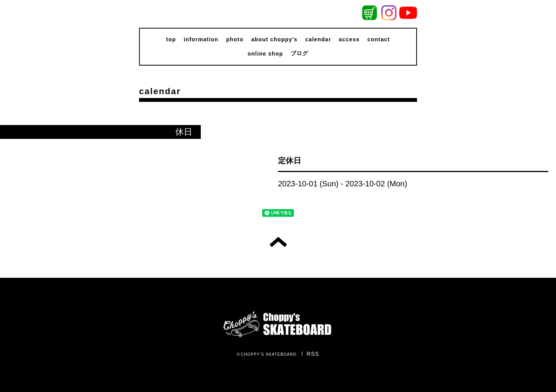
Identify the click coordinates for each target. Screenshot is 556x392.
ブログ (300, 53)
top (171, 39)
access (349, 39)
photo (235, 39)
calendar (318, 39)
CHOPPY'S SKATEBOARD (269, 354)
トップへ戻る (278, 242)
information (201, 39)
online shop (265, 54)
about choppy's (275, 39)
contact (379, 39)
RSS (313, 354)
